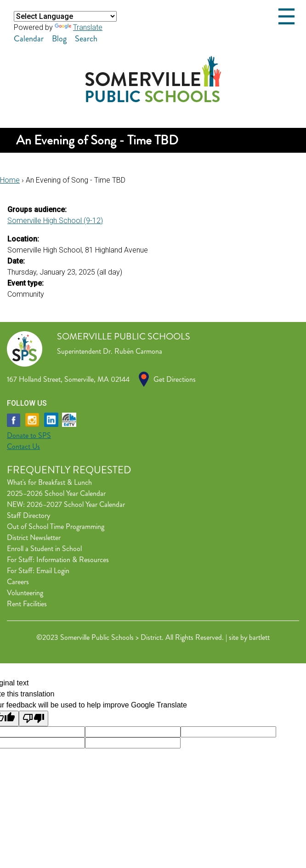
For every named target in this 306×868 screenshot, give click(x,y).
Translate (79, 27)
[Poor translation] (34, 719)
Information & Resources (73, 560)
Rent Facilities (27, 604)
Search (86, 39)
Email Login (53, 571)
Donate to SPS (29, 435)
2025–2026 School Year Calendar (56, 493)
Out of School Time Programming (56, 526)
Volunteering (25, 593)
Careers (18, 582)
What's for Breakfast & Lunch (49, 482)
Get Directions (175, 379)
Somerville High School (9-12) (55, 221)
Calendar (29, 39)
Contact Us (23, 446)
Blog (59, 39)
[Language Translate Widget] (65, 16)
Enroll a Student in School (44, 549)
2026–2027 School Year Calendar (76, 504)
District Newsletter (34, 537)
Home (10, 180)
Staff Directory (28, 515)
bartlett (259, 637)
